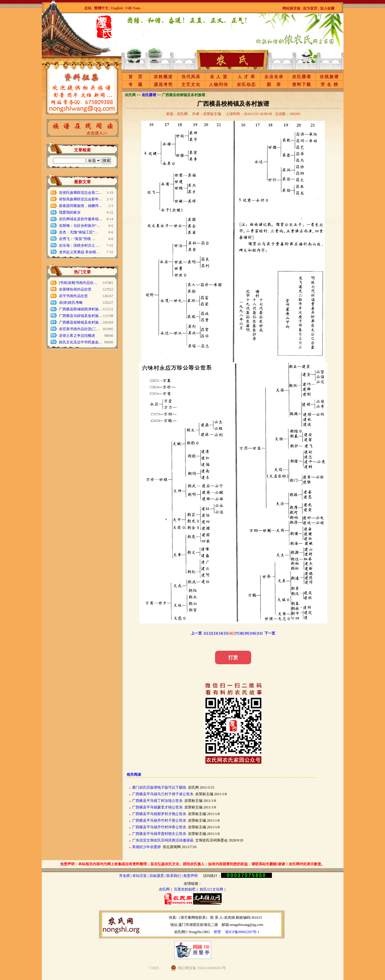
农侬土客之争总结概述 (77, 336)
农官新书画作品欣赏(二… (79, 329)
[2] (211, 633)
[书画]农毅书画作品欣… (78, 283)
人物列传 (219, 85)
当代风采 (191, 77)
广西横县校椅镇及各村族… (81, 322)
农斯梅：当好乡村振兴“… (80, 226)
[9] (247, 633)
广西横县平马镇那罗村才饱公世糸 (159, 814)
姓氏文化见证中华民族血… (81, 342)
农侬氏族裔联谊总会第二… (81, 193)
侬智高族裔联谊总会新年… (81, 199)
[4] (221, 633)
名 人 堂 (219, 77)
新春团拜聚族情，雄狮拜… (81, 206)
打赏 (233, 657)
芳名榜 (125, 876)
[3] (216, 633)
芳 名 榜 (330, 85)
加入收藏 (327, 8)
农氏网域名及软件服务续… (81, 219)
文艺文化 (191, 85)
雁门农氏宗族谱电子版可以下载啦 (159, 787)
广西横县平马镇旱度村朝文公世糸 (159, 834)
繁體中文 (101, 8)
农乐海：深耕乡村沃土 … (79, 245)
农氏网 (164, 889)
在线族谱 (329, 77)
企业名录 (274, 77)
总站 (88, 8)
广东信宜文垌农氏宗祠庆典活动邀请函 (163, 840)
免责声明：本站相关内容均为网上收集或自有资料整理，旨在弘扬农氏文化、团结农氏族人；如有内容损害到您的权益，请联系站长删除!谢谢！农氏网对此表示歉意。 (192, 864)
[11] (259, 633)
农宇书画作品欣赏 (73, 296)
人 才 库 (246, 77)
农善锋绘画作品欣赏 (75, 289)
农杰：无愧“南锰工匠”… (79, 232)
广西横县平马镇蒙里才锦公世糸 (157, 807)
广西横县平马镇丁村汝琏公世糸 (157, 801)
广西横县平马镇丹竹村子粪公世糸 (159, 820)
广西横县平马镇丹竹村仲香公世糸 (159, 827)
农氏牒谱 (302, 77)
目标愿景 (157, 876)
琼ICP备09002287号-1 (242, 932)
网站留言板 (291, 8)
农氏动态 (246, 85)
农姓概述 (163, 77)
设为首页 (310, 8)
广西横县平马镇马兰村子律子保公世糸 (163, 794)
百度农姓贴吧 (185, 889)
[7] (236, 633)
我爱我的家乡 (70, 212)
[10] (253, 633)
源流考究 (163, 85)
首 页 (136, 77)
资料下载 (302, 85)
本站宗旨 (140, 876)
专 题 (136, 85)
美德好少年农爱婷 (146, 847)
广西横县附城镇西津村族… (81, 309)
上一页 (196, 633)
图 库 (274, 85)
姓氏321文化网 (211, 889)
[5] (226, 633)
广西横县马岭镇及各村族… (81, 316)
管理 (217, 932)
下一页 (270, 633)
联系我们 (174, 876)
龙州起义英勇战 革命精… (79, 252)
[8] (242, 633)
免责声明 (190, 876)
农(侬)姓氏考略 (71, 303)
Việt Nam (133, 8)
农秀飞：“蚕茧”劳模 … (77, 239)
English (117, 8)
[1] (206, 633)
